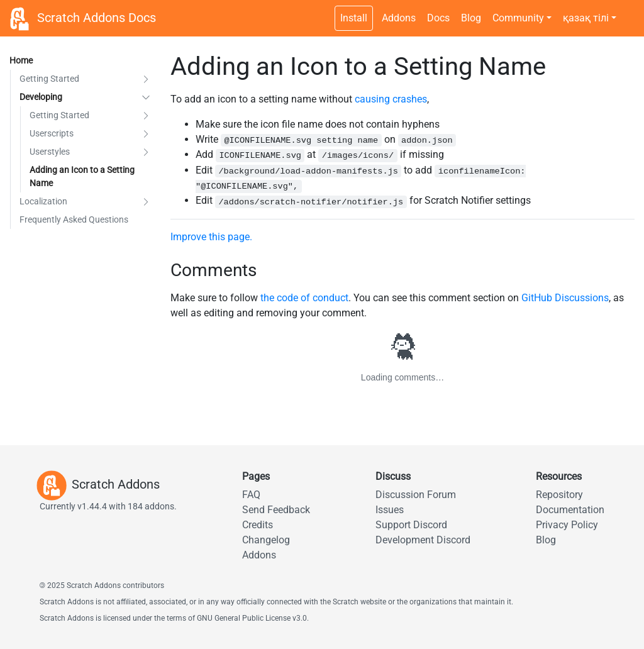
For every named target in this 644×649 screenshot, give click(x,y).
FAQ (251, 495)
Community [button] (518, 18)
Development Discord (423, 540)
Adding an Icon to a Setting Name (82, 176)
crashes (410, 99)
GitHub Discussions (565, 298)
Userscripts (52, 133)
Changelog (266, 540)
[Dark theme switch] (628, 11)
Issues (390, 510)
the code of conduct (304, 298)
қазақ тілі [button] (586, 18)
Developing (41, 97)
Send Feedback (276, 510)
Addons (399, 18)
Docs (438, 18)
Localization (43, 201)
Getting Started (49, 79)
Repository (559, 495)
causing (372, 99)
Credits (258, 525)
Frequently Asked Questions (74, 219)
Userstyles (50, 152)
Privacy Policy (567, 525)
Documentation (570, 510)
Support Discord (411, 525)
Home (21, 60)
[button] (146, 79)
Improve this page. (211, 237)
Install (354, 18)
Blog (471, 18)
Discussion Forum (416, 495)
